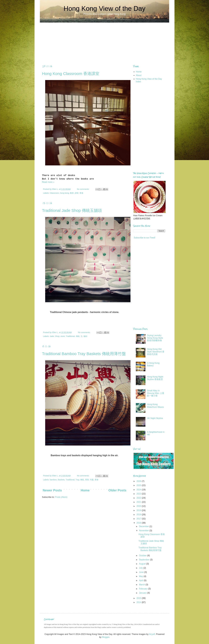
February (144, 589)
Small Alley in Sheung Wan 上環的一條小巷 (155, 393)
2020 (139, 506)
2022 (139, 498)
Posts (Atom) (61, 497)
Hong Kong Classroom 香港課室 (71, 74)
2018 (139, 515)
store (63, 336)
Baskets (61, 480)
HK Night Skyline (155, 418)
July (141, 568)
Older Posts (117, 490)
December (144, 526)
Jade (52, 336)
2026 (139, 481)
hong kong (64, 193)
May (141, 576)
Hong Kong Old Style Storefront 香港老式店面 (156, 352)
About (139, 75)
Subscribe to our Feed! (144, 238)
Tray (77, 480)
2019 (139, 510)
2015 (139, 598)
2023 (139, 494)
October (143, 555)
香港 (81, 193)
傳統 (78, 336)
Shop (57, 336)
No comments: (83, 189)
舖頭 (85, 336)
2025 (139, 485)
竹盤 (92, 480)
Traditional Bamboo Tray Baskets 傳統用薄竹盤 (84, 354)
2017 (139, 519)
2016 (139, 523)
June (142, 572)
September (145, 560)
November (144, 531)
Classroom (54, 193)
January (143, 593)
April (141, 580)
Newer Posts (52, 490)
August (143, 564)
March (142, 585)
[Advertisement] (104, 41)
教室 (72, 193)
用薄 (87, 480)
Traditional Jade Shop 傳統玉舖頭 (72, 210)
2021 (139, 502)
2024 (139, 490)
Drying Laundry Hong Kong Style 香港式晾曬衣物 (155, 338)
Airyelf (152, 634)
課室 (77, 193)
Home (85, 490)
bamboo (53, 480)
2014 (139, 602)
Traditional (70, 336)
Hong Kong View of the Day (104, 9)
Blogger (106, 637)
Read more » (48, 182)
